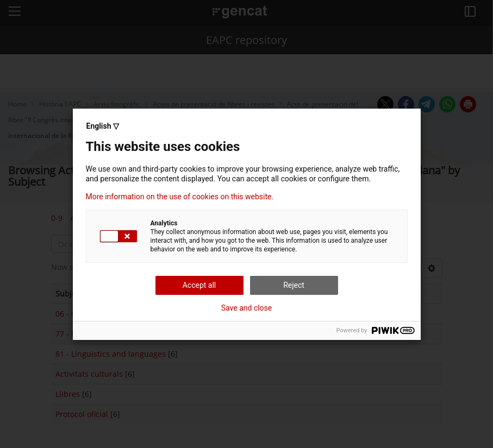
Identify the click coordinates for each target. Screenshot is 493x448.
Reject (294, 285)
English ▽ (103, 126)
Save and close (247, 308)
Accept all (199, 285)
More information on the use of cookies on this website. (180, 197)
